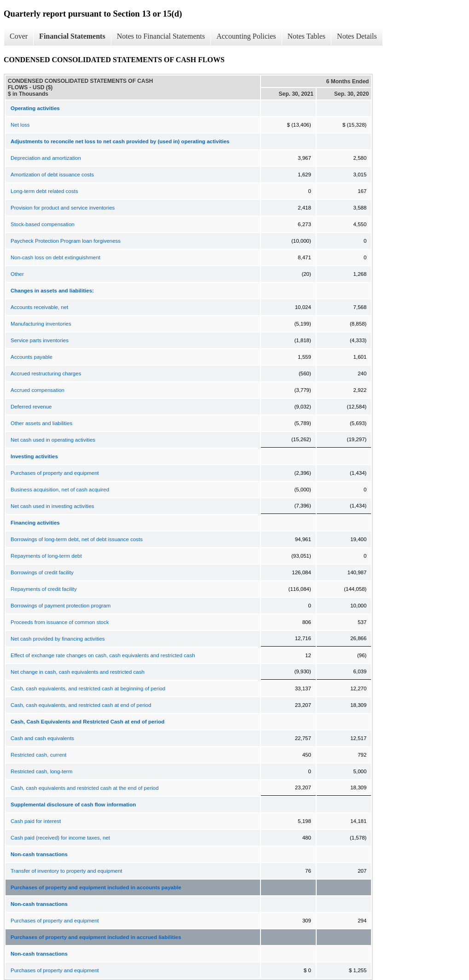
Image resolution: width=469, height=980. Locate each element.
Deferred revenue (31, 407)
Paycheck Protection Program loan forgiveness (66, 241)
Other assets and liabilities (41, 423)
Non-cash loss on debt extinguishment (55, 257)
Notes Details (357, 36)
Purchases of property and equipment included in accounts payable (96, 887)
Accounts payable (32, 357)
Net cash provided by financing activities (58, 639)
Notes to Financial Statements (161, 36)
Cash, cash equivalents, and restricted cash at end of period (81, 705)
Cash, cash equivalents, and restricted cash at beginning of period (88, 688)
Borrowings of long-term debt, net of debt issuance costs (77, 539)
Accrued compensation (38, 390)
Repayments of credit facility (44, 589)
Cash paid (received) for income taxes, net (60, 838)
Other (17, 274)
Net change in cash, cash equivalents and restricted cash (78, 672)
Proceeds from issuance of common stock (60, 622)
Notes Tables (307, 36)
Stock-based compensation (43, 224)
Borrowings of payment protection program (61, 606)
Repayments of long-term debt (46, 556)
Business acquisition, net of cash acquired (60, 490)
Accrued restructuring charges (46, 373)
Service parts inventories (40, 340)
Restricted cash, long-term (41, 771)
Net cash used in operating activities (53, 440)
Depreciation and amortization (46, 158)
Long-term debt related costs (44, 191)
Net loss (20, 125)
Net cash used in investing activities (52, 506)
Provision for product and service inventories (63, 208)
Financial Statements (72, 36)
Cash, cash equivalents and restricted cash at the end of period (85, 788)
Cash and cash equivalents (42, 738)
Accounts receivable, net (39, 307)
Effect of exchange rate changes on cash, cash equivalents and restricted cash (103, 655)
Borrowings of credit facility (42, 572)
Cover (19, 36)
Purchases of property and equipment (55, 473)
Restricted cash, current (38, 755)
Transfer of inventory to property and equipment (66, 871)
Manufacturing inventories (41, 324)
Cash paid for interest (36, 821)
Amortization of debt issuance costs (52, 175)
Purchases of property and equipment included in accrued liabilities (96, 937)
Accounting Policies (246, 36)
